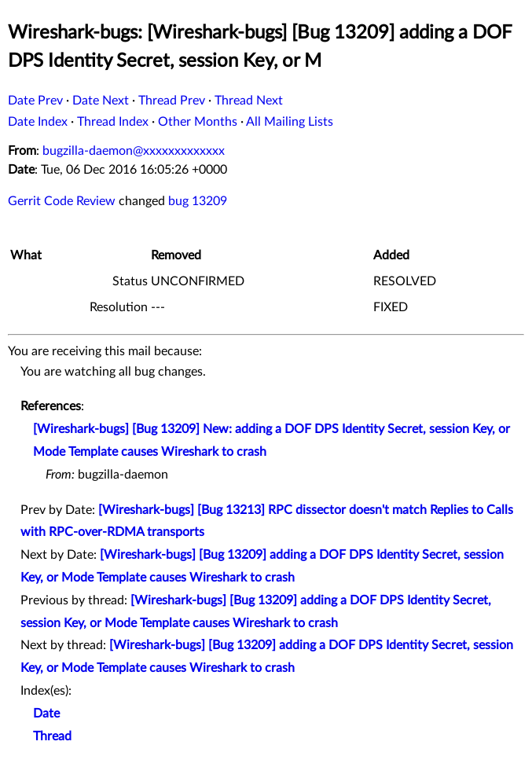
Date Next (101, 101)
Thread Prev (172, 101)
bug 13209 (198, 201)
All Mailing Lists (290, 122)
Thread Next (249, 101)
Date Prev (35, 101)
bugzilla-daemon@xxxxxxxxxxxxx (134, 151)
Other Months (198, 122)
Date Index (38, 122)
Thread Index (113, 122)
